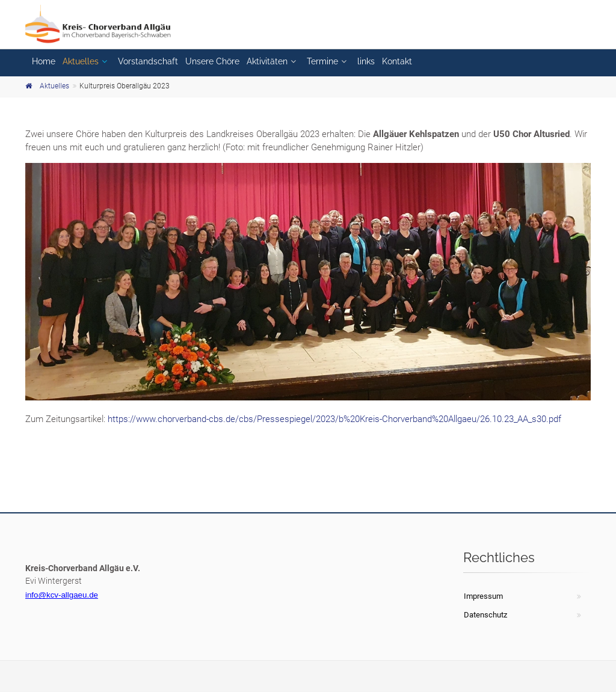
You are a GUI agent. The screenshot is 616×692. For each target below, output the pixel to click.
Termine (322, 61)
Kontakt (397, 61)
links (366, 61)
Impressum (483, 596)
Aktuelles (81, 61)
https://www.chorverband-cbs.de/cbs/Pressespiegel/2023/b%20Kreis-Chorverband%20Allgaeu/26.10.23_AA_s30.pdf (334, 419)
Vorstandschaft (148, 61)
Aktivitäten (267, 61)
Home (44, 61)
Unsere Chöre (212, 61)
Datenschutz (485, 615)
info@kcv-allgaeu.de (62, 595)
